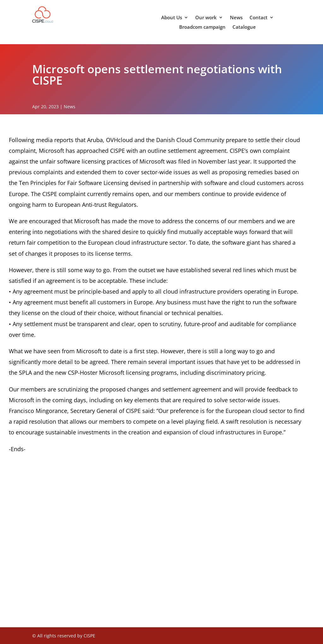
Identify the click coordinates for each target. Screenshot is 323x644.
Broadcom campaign (202, 27)
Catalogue (244, 27)
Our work (206, 18)
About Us (172, 18)
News (236, 18)
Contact (258, 18)
